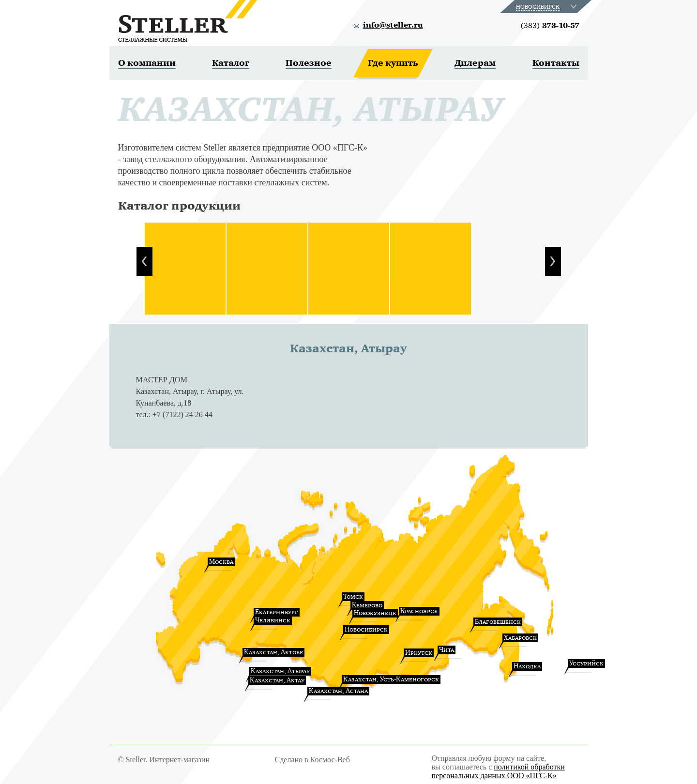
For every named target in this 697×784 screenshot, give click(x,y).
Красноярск (419, 611)
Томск (353, 596)
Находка (527, 666)
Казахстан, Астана (338, 691)
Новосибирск (366, 629)
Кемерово (367, 605)
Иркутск (419, 653)
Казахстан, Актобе (273, 652)
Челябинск (273, 620)
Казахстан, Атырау (280, 671)
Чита (447, 650)
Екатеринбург (277, 612)
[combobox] (547, 7)
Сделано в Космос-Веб (312, 760)
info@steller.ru (393, 25)
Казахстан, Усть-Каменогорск (391, 679)
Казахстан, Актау (277, 680)
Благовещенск (498, 622)
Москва (221, 562)
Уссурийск (586, 663)
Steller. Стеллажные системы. (188, 21)
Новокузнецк (375, 613)
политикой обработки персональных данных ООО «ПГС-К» (498, 771)
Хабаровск (520, 638)
